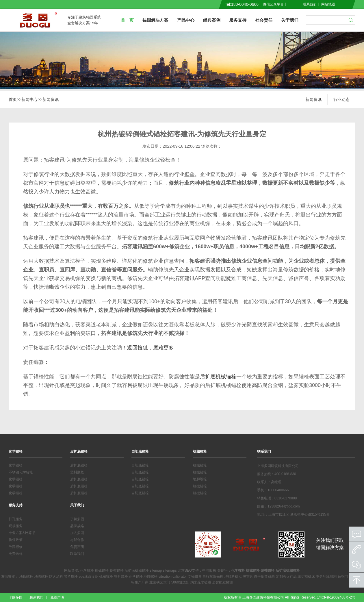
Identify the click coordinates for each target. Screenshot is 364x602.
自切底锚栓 (140, 451)
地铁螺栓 (26, 577)
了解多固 (77, 519)
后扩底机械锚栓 (218, 377)
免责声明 (77, 547)
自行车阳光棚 (213, 577)
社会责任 (264, 20)
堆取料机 (231, 577)
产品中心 (186, 20)
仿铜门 (343, 577)
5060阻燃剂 (180, 582)
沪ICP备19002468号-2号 (336, 597)
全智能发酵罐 (222, 582)
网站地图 (328, 4)
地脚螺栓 (200, 479)
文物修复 (195, 577)
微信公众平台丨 (275, 4)
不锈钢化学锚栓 (21, 472)
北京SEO (185, 570)
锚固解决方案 (155, 20)
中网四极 (209, 570)
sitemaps (170, 570)
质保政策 (16, 540)
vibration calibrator (173, 577)
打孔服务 (16, 519)
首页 (13, 99)
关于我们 (290, 20)
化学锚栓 (16, 451)
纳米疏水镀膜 (201, 582)
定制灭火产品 (286, 577)
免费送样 (16, 554)
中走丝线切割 (326, 577)
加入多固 (77, 533)
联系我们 (310, 4)
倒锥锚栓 (117, 570)
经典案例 (212, 20)
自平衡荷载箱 (264, 577)
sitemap (156, 570)
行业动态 (341, 99)
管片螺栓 (71, 577)
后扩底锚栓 (79, 451)
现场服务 (16, 526)
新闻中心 (29, 99)
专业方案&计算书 (22, 533)
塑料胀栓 (77, 472)
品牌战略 (77, 526)
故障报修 (16, 547)
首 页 (127, 20)
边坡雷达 (246, 577)
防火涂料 (56, 577)
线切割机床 (306, 577)
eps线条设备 (89, 577)
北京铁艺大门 (160, 582)
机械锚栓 (200, 451)
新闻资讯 (51, 99)
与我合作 (77, 540)
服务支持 (238, 20)
